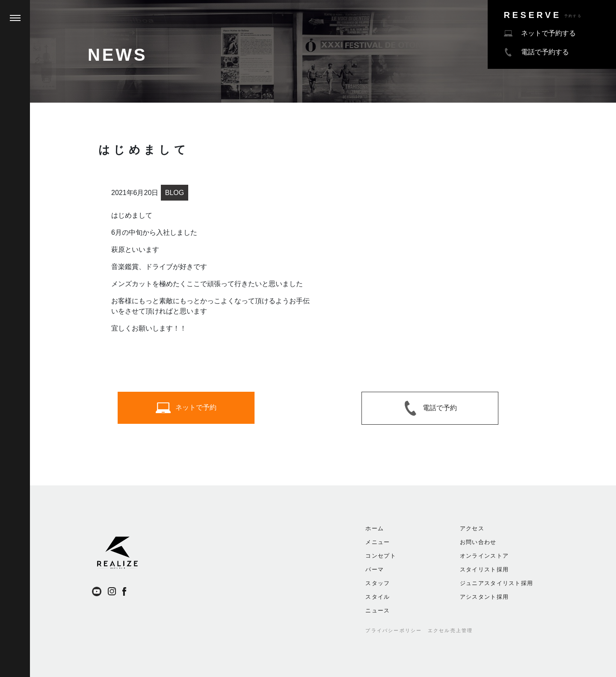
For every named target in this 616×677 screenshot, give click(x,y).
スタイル (378, 597)
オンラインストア (484, 556)
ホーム (375, 528)
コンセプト (381, 556)
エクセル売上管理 (450, 630)
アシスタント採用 (484, 597)
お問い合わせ (478, 542)
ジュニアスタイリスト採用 (497, 583)
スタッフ (378, 583)
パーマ (375, 569)
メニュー (378, 542)
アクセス (472, 528)
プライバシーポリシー (394, 630)
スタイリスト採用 (484, 569)
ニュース (378, 610)
